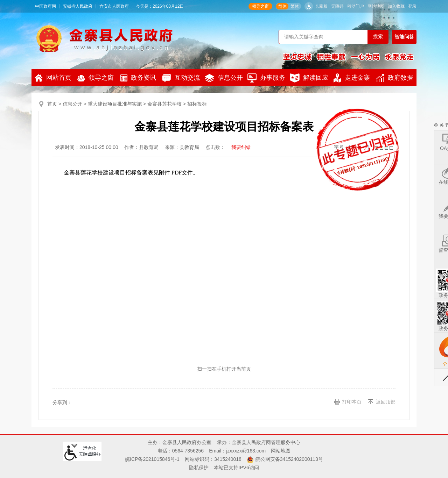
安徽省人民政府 (78, 6)
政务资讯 (138, 78)
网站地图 (376, 6)
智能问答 (404, 37)
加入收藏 (396, 6)
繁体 (295, 6)
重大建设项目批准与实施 (115, 104)
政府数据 (394, 78)
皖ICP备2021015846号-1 (152, 459)
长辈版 (321, 6)
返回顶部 (386, 402)
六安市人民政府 (114, 6)
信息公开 (224, 78)
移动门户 (356, 6)
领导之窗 (260, 6)
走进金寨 (352, 78)
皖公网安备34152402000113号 (289, 459)
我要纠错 (241, 147)
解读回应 (309, 78)
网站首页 (53, 78)
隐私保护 (199, 468)
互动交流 (181, 78)
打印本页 (352, 402)
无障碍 (337, 6)
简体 (282, 6)
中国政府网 (45, 6)
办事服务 (266, 78)
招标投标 (197, 104)
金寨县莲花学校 (164, 104)
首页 (52, 104)
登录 (412, 6)
